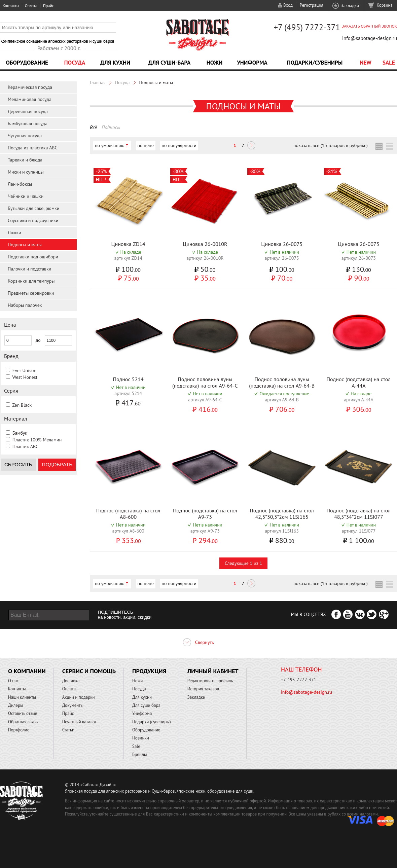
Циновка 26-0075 (282, 244)
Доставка (71, 681)
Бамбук (20, 433)
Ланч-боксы (20, 184)
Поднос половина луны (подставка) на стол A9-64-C (205, 382)
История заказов (203, 689)
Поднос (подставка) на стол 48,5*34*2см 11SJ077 (359, 514)
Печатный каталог (79, 722)
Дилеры (16, 705)
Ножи (215, 63)
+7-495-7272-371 (299, 680)
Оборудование (27, 63)
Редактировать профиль (210, 681)
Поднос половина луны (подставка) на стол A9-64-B (282, 382)
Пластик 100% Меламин (37, 440)
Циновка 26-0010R (205, 244)
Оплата (31, 6)
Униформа (252, 63)
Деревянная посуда (28, 111)
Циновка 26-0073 (358, 244)
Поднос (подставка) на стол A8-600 (128, 514)
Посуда (75, 63)
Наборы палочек (25, 305)
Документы (73, 705)
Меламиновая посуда (30, 99)
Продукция (149, 671)
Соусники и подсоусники (33, 220)
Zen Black (22, 405)
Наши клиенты (22, 697)
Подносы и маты (25, 245)
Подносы (111, 127)
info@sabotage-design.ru (370, 38)
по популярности (179, 145)
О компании (27, 671)
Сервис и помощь (89, 671)
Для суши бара (146, 705)
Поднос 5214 (128, 379)
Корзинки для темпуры (31, 281)
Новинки (141, 738)
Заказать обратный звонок (369, 26)
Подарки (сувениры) (152, 722)
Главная (98, 82)
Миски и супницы (26, 172)
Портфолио (19, 730)
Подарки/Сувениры (315, 63)
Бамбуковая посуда (28, 123)
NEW (366, 63)
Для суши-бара (169, 63)
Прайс (48, 6)
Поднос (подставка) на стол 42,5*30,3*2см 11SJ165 (282, 514)
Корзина (385, 5)
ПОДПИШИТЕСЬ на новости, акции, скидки (125, 615)
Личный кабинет (213, 671)
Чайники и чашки (26, 196)
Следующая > (251, 146)
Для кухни (115, 63)
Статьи (68, 730)
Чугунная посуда (25, 136)
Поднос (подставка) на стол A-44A (359, 382)
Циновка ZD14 (128, 244)
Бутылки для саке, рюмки (33, 208)
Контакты (11, 6)
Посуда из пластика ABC (33, 148)
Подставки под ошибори (33, 257)
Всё (93, 127)
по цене (146, 145)
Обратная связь (23, 722)
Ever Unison (24, 370)
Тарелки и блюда (25, 160)
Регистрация (312, 5)
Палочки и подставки (29, 269)
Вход (288, 5)
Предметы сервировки (31, 293)
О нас (13, 681)
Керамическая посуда (30, 87)
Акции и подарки (79, 697)
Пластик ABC (25, 446)
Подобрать (57, 464)
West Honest (25, 377)
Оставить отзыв (23, 713)
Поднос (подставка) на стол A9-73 (205, 514)
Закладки (350, 6)
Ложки (14, 232)
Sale (389, 63)
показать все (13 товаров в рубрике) (331, 145)
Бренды (139, 754)
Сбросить (18, 464)
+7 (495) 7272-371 (307, 27)
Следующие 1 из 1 (243, 563)
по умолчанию (110, 145)
